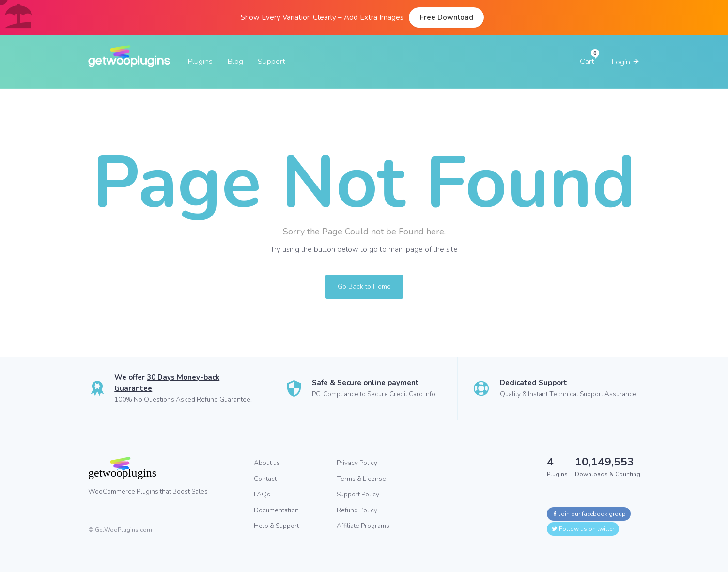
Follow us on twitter (583, 529)
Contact (265, 479)
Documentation (276, 510)
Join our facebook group (589, 514)
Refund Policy (357, 510)
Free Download (447, 17)
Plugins (200, 61)
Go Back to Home (364, 286)
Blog (235, 61)
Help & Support (276, 526)
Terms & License (361, 479)
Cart (587, 61)
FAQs (262, 494)
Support (271, 61)
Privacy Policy (357, 463)
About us (267, 463)
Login (626, 62)
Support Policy (358, 494)
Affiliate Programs (363, 526)
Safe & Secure (337, 383)
